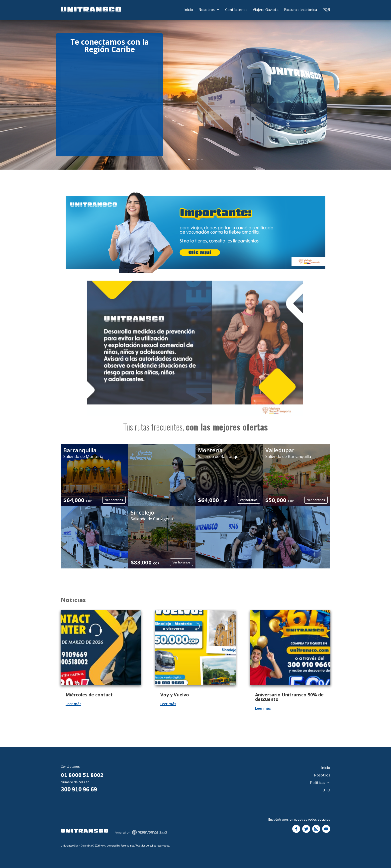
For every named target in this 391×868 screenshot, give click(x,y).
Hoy (72, 123)
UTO (326, 790)
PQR (326, 9)
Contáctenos (236, 9)
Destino (77, 91)
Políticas (318, 782)
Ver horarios (114, 500)
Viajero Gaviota (266, 9)
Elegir (113, 123)
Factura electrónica (300, 9)
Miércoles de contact (89, 695)
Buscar (110, 143)
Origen (76, 67)
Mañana (90, 123)
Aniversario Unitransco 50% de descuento (289, 697)
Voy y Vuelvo (175, 695)
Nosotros (207, 9)
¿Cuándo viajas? (80, 116)
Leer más (73, 704)
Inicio (188, 9)
